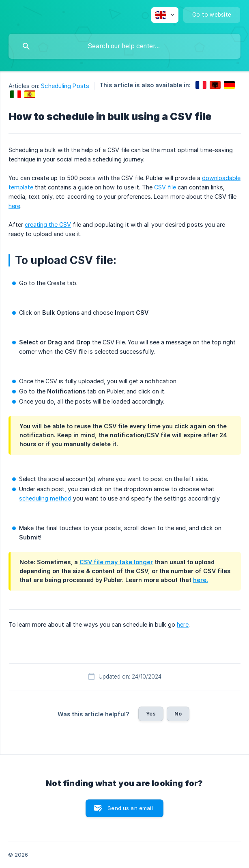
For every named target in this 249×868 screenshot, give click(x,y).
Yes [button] (151, 713)
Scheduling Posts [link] (65, 86)
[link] (201, 85)
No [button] (178, 713)
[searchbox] (124, 46)
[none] (165, 15)
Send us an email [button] (130, 808)
